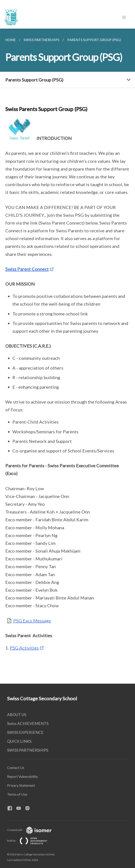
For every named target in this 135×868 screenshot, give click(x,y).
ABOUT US (17, 715)
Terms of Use (17, 794)
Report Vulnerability (22, 776)
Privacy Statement (21, 785)
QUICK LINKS (19, 741)
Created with (33, 830)
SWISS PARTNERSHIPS (28, 750)
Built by (31, 841)
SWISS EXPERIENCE (25, 732)
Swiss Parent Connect (27, 269)
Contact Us (16, 767)
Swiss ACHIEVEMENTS (28, 723)
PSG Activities (24, 648)
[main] (67, 356)
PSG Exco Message (32, 621)
